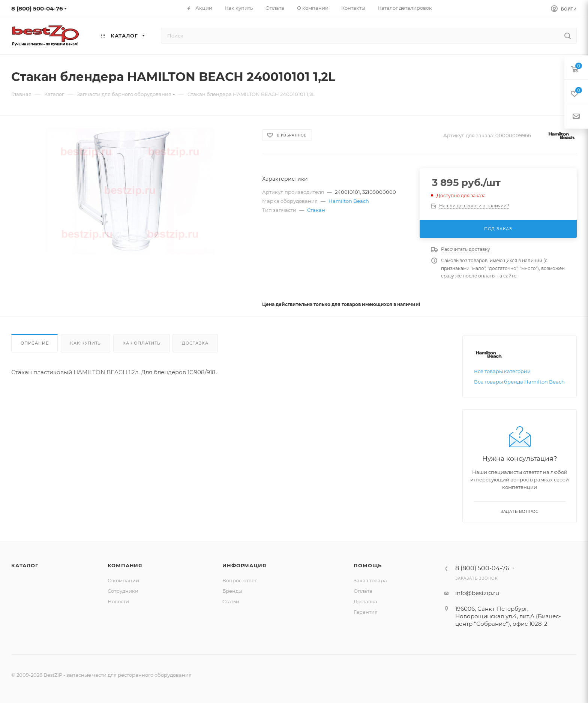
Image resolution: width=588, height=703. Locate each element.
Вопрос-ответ (240, 580)
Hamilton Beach (349, 201)
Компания (125, 565)
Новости (118, 601)
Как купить (85, 343)
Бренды (232, 591)
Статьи (231, 601)
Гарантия (366, 612)
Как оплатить (142, 343)
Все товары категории (502, 371)
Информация (244, 565)
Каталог (25, 565)
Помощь (368, 565)
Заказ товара (370, 580)
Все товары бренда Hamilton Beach (519, 382)
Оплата (363, 591)
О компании (123, 580)
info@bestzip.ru (477, 593)
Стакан (316, 210)
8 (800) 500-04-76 (37, 8)
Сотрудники (123, 591)
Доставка (195, 343)
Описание (34, 343)
